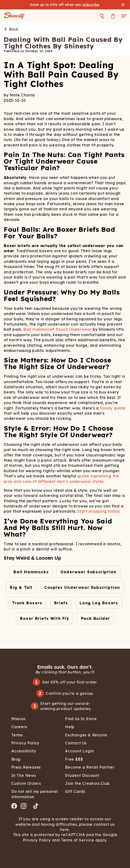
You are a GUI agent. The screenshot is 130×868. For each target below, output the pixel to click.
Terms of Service (77, 840)
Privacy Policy (37, 840)
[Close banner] (123, 5)
